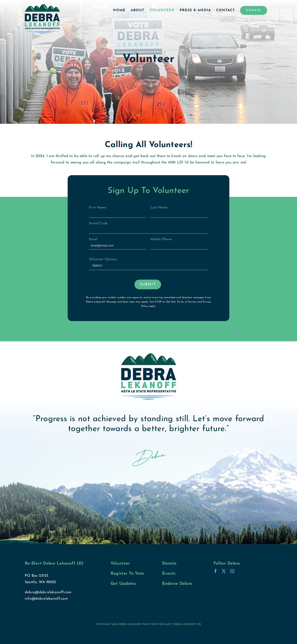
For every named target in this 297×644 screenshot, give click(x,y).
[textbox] (150, 266)
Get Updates (123, 584)
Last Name (179, 212)
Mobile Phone (179, 244)
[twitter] (224, 571)
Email (118, 244)
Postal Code (148, 228)
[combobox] (148, 266)
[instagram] (232, 571)
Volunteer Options (148, 264)
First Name (118, 212)
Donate (169, 564)
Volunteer (120, 564)
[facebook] (216, 571)
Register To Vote (127, 574)
